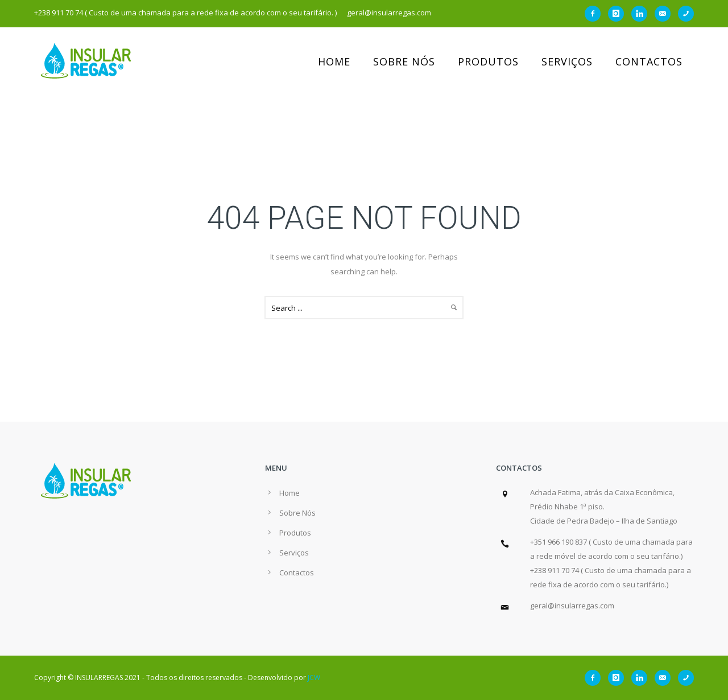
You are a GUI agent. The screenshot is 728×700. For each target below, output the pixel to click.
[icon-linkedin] (642, 14)
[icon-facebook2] (595, 14)
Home (334, 61)
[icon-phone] (686, 14)
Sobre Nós (404, 61)
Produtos (488, 61)
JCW (314, 678)
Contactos (649, 61)
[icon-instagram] (619, 14)
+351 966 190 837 (559, 542)
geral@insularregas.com (572, 606)
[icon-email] (665, 14)
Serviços (567, 61)
